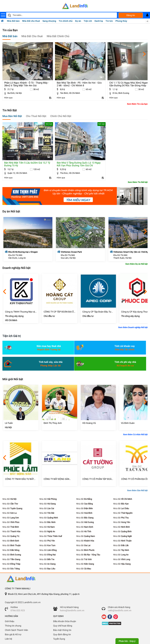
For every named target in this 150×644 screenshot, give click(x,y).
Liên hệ (8, 639)
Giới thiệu (10, 621)
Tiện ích (88, 21)
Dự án (78, 21)
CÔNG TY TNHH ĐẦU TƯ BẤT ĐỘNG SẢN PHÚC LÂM (19, 479)
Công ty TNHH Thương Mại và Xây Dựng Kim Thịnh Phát (20, 312)
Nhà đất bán (13, 21)
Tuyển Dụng (59, 639)
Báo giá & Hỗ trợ (13, 634)
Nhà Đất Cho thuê (32, 36)
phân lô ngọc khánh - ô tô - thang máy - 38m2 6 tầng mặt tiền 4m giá (27, 84)
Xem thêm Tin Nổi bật (138, 182)
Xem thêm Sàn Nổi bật (137, 490)
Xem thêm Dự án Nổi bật (136, 264)
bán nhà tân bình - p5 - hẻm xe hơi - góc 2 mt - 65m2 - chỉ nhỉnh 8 (79, 84)
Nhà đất (9, 499)
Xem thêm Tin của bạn (137, 104)
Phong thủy (121, 21)
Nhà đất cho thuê (31, 21)
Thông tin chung (13, 626)
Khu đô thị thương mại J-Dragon (23, 252)
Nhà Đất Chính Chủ (58, 36)
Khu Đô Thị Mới (15, 255)
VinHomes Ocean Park (71, 252)
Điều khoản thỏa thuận (65, 621)
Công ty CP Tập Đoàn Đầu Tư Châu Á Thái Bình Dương (97, 312)
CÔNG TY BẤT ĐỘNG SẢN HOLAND (56, 479)
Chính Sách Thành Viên (16, 630)
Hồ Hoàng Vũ (89, 423)
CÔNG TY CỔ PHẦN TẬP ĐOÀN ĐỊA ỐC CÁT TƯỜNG (98, 479)
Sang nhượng (49, 21)
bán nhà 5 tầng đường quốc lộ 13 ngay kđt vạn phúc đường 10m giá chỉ (79, 164)
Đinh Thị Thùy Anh (53, 423)
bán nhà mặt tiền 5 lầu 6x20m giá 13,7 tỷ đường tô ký (27, 164)
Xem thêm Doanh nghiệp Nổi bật (133, 327)
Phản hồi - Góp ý (127, 641)
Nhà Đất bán (10, 36)
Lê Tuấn (9, 423)
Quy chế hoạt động (63, 626)
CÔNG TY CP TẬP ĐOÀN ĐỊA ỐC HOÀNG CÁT (59, 312)
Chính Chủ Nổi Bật (61, 116)
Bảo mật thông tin (62, 630)
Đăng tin (131, 15)
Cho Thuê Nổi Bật (36, 116)
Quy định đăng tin (62, 634)
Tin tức (109, 21)
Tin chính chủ (66, 21)
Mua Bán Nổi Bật (12, 116)
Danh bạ (99, 21)
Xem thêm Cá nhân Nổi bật (135, 434)
